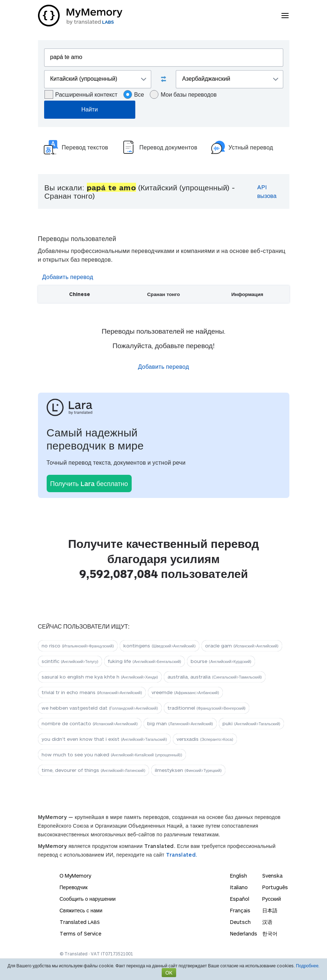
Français (240, 910)
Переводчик (74, 887)
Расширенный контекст (81, 94)
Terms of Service (80, 933)
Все (134, 94)
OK (169, 973)
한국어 (270, 933)
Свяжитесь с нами (81, 910)
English (239, 876)
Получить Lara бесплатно (89, 483)
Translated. (182, 855)
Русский (272, 899)
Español (240, 899)
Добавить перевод (68, 277)
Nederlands (244, 933)
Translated (80, 922)
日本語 (270, 910)
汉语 (267, 922)
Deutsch (240, 922)
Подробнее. (308, 966)
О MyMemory (76, 876)
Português (275, 887)
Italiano (239, 887)
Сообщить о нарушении (88, 899)
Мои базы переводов (183, 94)
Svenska (272, 876)
